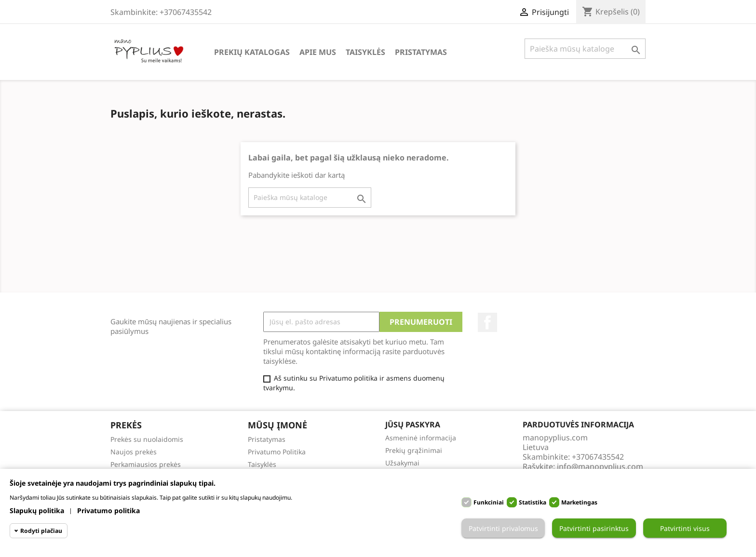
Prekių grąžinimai (414, 450)
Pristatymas (421, 52)
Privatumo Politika (277, 452)
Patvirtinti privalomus (503, 528)
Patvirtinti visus (685, 528)
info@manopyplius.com (600, 466)
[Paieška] (585, 49)
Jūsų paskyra (413, 424)
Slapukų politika (37, 511)
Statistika (533, 502)
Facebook (487, 322)
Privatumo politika (108, 511)
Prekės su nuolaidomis (147, 439)
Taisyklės (365, 52)
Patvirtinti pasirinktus (594, 528)
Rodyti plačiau (41, 531)
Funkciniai (489, 502)
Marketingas (579, 502)
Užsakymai (402, 463)
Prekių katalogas (252, 52)
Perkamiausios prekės (146, 464)
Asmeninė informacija (421, 438)
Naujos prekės (134, 452)
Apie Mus (318, 52)
